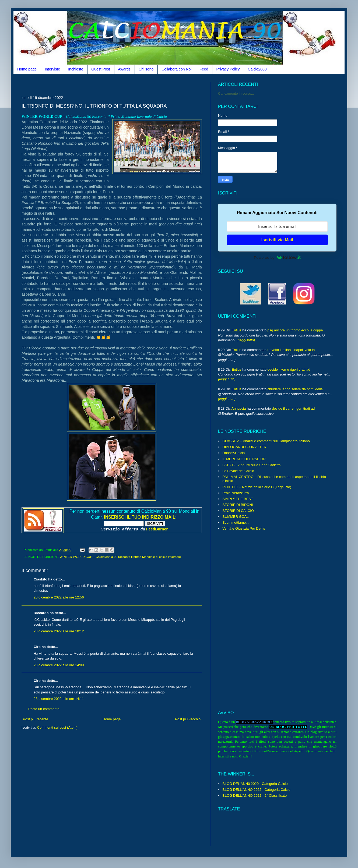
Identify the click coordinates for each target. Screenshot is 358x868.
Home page (27, 69)
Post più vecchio (188, 719)
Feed (204, 69)
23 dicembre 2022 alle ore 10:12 (59, 631)
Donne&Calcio (234, 453)
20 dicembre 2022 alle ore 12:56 (59, 597)
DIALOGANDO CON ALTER (244, 447)
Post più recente (36, 719)
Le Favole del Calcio (238, 471)
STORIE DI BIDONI (238, 505)
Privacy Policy (228, 69)
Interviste (52, 69)
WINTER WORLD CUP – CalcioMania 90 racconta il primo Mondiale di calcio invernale (120, 557)
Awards (124, 69)
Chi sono (146, 69)
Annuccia (239, 408)
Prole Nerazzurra (236, 493)
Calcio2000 (257, 69)
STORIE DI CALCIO (238, 511)
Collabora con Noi (176, 69)
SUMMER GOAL (236, 517)
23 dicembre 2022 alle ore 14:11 (59, 699)
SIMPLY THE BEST (238, 499)
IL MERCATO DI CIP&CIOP (244, 459)
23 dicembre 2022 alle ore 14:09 (59, 665)
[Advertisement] (120, 84)
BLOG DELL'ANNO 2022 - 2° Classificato (255, 796)
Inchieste (76, 69)
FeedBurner (157, 529)
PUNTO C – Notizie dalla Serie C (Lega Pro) (257, 487)
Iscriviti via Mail (277, 240)
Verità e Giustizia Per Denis (244, 528)
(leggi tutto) (246, 340)
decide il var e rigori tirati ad (289, 369)
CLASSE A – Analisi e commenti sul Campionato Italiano (266, 441)
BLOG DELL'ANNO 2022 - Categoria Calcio (256, 790)
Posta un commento (44, 709)
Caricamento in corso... (236, 93)
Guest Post (101, 69)
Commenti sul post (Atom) (57, 727)
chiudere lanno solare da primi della (295, 389)
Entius (237, 330)
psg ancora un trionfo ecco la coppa (295, 330)
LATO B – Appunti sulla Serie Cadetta (251, 465)
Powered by (277, 257)
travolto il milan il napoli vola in (291, 350)
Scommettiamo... (236, 522)
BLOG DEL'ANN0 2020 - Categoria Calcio (255, 784)
